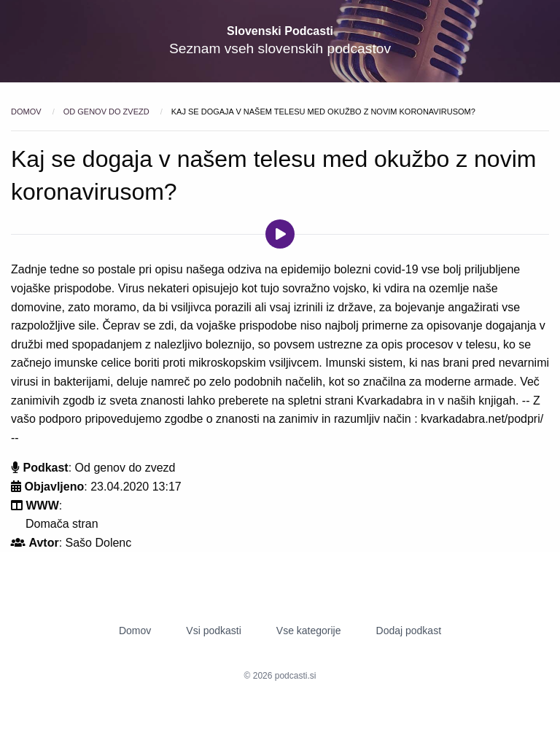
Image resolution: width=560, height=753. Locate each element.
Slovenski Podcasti (280, 31)
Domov (27, 112)
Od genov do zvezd (108, 112)
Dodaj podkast (409, 631)
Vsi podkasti (213, 631)
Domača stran (62, 524)
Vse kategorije (309, 631)
